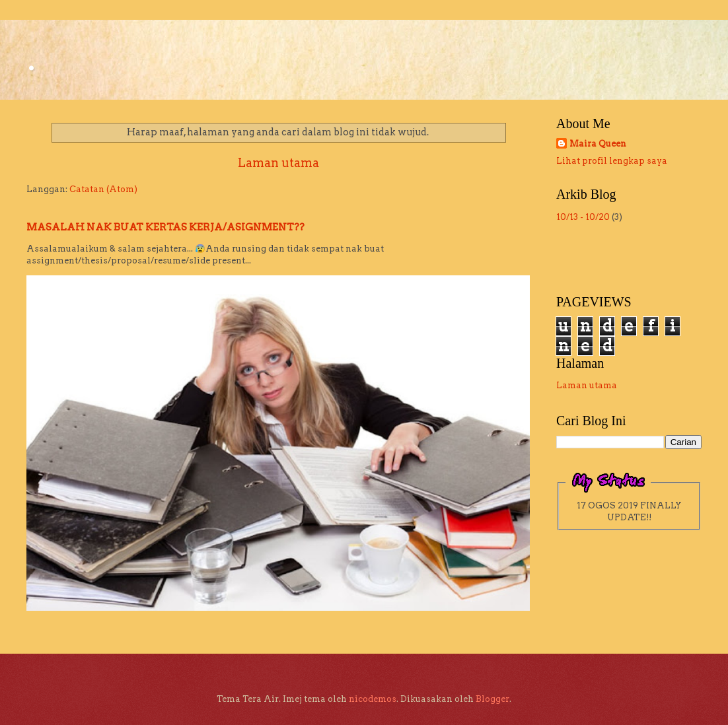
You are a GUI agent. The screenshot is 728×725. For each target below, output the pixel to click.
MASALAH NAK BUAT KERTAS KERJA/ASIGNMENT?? (165, 227)
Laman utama (278, 163)
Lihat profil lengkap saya (612, 161)
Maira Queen (598, 144)
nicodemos (373, 699)
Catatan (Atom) (103, 189)
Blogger (492, 699)
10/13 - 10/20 (583, 217)
